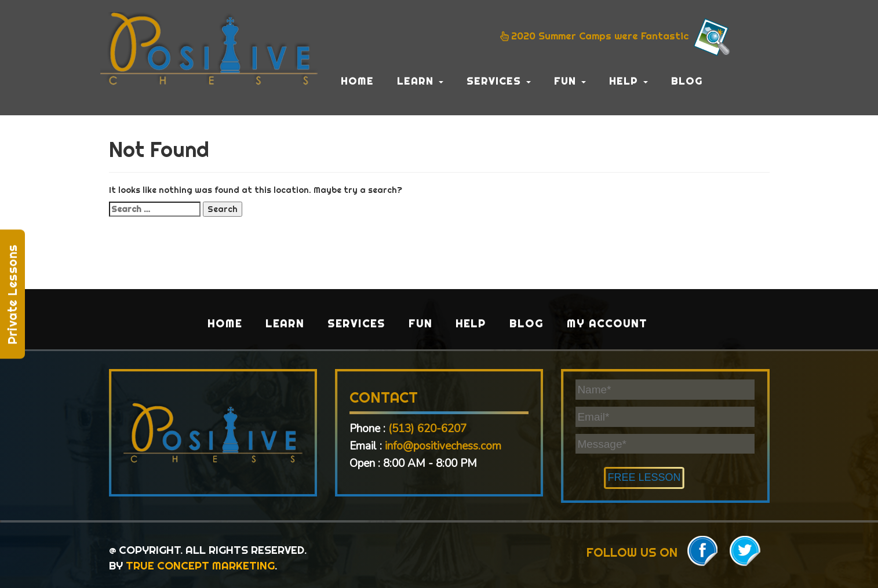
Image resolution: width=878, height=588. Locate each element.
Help (629, 81)
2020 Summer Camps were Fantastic (617, 37)
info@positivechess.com (443, 446)
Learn (420, 81)
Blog (687, 81)
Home (357, 81)
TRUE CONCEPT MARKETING (200, 565)
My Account (607, 324)
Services (499, 81)
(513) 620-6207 (427, 429)
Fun (570, 81)
